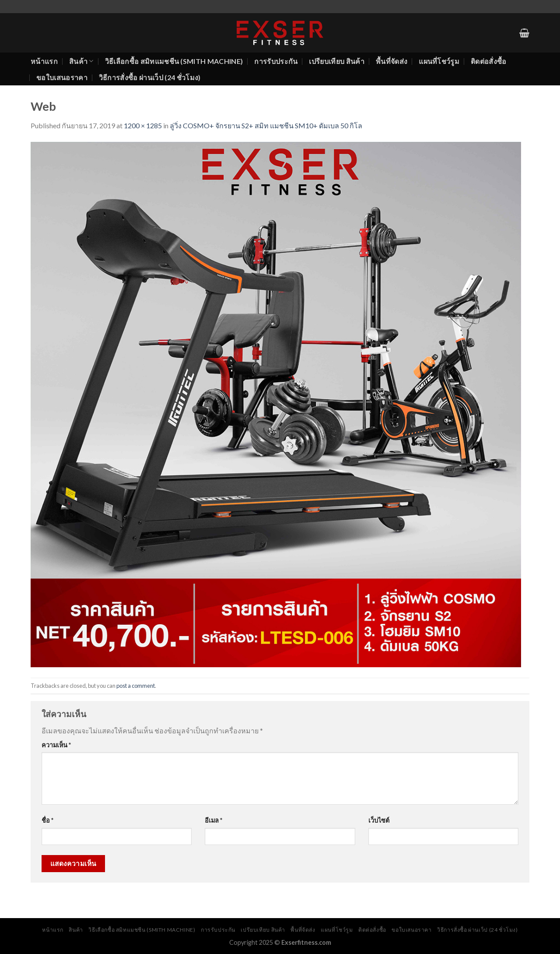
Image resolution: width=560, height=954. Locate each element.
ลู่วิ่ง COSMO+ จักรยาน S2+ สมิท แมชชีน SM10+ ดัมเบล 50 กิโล (266, 125)
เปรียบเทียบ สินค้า (336, 61)
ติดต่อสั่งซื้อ (489, 61)
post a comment (136, 686)
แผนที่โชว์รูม (439, 61)
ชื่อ (47, 820)
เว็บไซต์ (379, 820)
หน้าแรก (44, 61)
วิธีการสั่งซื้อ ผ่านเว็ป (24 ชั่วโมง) (150, 77)
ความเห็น (56, 745)
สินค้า (81, 61)
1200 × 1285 (143, 125)
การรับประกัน (276, 61)
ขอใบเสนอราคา (62, 77)
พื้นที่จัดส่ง (392, 61)
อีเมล (213, 820)
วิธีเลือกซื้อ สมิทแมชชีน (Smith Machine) (174, 61)
